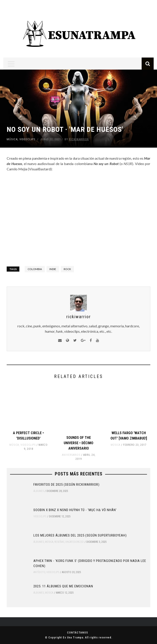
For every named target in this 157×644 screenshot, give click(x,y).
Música (12, 139)
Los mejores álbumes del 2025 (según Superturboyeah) (80, 535)
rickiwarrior (79, 139)
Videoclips (27, 139)
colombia (35, 269)
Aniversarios (71, 455)
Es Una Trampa (73, 638)
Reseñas (59, 542)
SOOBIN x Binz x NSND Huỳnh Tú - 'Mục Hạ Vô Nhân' (75, 510)
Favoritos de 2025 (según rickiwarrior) (66, 485)
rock (67, 269)
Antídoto (39, 572)
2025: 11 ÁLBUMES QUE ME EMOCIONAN (63, 586)
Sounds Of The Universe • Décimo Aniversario (78, 443)
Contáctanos (77, 633)
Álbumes (39, 491)
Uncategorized (74, 542)
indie (53, 269)
